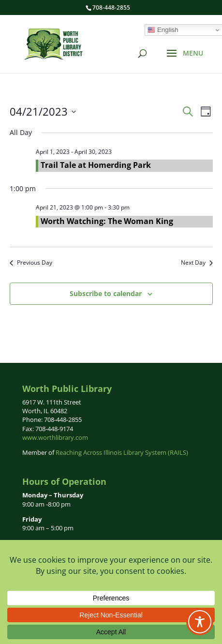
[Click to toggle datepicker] (43, 112)
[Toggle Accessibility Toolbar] (200, 622)
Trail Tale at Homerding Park (96, 165)
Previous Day (31, 263)
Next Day (197, 263)
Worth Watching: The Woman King (107, 221)
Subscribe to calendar (106, 293)
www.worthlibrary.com (55, 437)
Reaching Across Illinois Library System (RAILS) (122, 452)
